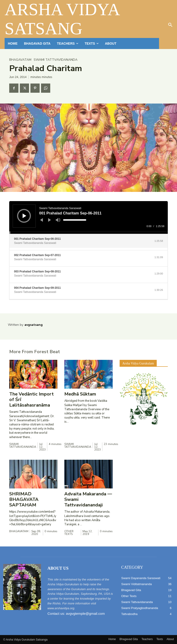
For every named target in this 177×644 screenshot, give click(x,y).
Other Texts (69, 533)
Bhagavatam (20, 60)
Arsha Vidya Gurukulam (138, 363)
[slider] (75, 220)
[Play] (24, 216)
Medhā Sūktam (80, 394)
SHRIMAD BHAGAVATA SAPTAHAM (24, 499)
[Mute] (58, 220)
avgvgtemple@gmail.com (85, 614)
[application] (88, 217)
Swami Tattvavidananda (56, 60)
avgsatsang (34, 325)
